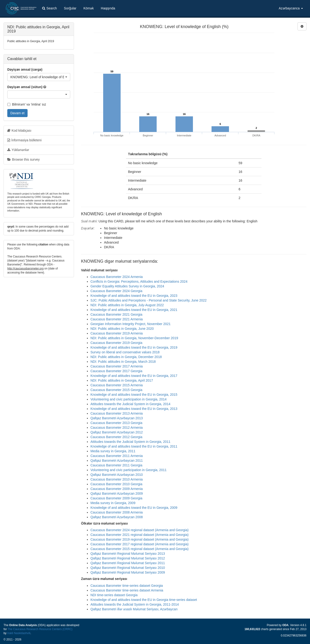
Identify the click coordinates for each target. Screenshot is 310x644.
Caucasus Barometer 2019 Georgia (116, 343)
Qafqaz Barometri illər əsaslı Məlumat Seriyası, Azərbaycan (134, 609)
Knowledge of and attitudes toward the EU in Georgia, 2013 (134, 409)
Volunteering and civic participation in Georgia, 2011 (128, 470)
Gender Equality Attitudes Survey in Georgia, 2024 (127, 286)
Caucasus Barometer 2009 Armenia (117, 489)
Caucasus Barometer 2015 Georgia (116, 390)
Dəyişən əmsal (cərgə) (25, 69)
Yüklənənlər (18, 150)
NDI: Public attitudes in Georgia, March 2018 (123, 362)
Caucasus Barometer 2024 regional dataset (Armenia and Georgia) (139, 530)
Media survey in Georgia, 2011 (113, 451)
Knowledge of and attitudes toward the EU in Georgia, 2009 (134, 508)
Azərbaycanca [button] (291, 8)
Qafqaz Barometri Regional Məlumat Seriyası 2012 (128, 558)
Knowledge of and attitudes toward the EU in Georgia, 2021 (134, 310)
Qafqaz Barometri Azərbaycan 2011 (117, 461)
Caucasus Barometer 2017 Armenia (117, 366)
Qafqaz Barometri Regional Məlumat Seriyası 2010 (128, 568)
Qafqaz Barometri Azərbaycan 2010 (117, 475)
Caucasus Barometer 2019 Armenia (117, 333)
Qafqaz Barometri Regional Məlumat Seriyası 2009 (128, 572)
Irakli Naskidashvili (19, 633)
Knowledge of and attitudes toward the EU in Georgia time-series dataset (144, 600)
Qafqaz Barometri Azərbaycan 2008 (117, 517)
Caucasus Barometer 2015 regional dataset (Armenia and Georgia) (139, 549)
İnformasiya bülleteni (24, 140)
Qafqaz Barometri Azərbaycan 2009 (117, 493)
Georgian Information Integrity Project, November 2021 (131, 324)
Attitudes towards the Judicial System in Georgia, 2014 (130, 404)
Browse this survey (23, 159)
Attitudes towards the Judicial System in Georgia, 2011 (130, 442)
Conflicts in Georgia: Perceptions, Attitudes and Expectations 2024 (139, 281)
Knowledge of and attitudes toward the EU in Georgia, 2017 (134, 376)
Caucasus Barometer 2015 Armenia (117, 385)
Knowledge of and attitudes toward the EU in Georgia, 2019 (134, 347)
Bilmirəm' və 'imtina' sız (27, 104)
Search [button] (49, 8)
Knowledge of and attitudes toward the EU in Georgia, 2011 (134, 446)
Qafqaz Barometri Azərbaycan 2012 (117, 432)
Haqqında (108, 8)
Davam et (17, 113)
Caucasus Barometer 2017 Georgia (116, 371)
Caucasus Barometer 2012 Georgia (116, 437)
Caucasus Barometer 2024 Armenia (117, 277)
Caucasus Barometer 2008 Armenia (117, 512)
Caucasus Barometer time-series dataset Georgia (127, 586)
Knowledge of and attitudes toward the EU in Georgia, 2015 (134, 395)
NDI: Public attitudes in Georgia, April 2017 (122, 380)
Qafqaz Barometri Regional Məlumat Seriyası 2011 (128, 563)
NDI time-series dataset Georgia (114, 595)
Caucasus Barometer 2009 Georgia (116, 498)
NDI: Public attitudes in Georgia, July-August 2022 (127, 305)
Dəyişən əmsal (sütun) (25, 87)
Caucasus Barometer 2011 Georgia (116, 465)
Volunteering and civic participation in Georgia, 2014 (128, 399)
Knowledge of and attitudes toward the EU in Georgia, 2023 (134, 296)
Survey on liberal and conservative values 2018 (125, 352)
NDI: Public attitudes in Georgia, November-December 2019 (134, 338)
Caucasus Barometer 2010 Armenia (117, 479)
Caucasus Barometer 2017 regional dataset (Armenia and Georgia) (139, 544)
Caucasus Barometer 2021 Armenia (117, 319)
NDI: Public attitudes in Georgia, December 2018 (126, 357)
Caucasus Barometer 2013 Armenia (117, 413)
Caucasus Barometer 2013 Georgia (116, 423)
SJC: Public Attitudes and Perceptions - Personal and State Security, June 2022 (149, 300)
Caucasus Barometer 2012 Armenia (117, 428)
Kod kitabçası (19, 130)
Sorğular (70, 8)
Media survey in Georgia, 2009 (113, 503)
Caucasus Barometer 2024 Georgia (116, 291)
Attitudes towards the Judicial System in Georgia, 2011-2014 (135, 604)
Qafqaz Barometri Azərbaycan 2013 (117, 418)
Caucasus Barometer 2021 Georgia (116, 314)
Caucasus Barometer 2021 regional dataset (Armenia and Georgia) (139, 535)
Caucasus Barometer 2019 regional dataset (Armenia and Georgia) (139, 539)
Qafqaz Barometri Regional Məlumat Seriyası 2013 (128, 554)
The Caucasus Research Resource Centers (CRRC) (40, 629)
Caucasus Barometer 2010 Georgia (116, 484)
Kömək (89, 8)
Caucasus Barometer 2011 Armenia (117, 456)
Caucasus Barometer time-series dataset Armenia (127, 590)
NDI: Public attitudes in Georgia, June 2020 (122, 329)
